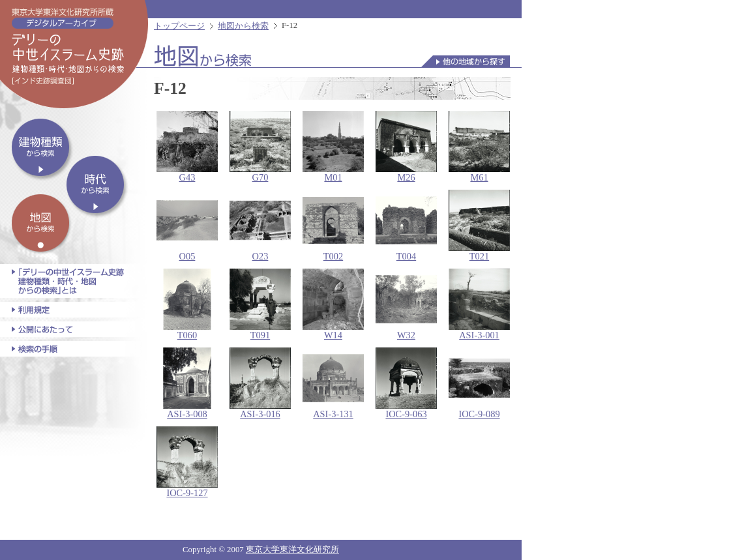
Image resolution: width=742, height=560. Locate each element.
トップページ (179, 26)
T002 (333, 226)
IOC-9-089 (479, 383)
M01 (333, 147)
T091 (260, 304)
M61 (479, 147)
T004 (406, 226)
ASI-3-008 (187, 383)
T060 (187, 304)
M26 (406, 147)
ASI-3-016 (260, 383)
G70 (260, 147)
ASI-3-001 (479, 304)
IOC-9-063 (406, 383)
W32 (406, 304)
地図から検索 (243, 26)
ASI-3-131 (333, 383)
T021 (479, 226)
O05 (187, 226)
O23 (260, 226)
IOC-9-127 (187, 462)
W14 (333, 304)
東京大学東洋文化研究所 (292, 550)
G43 (187, 147)
